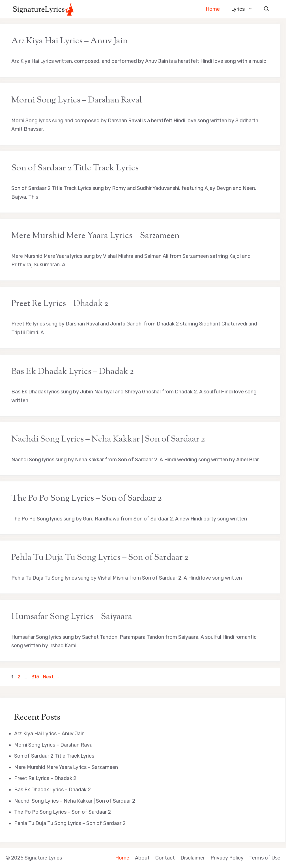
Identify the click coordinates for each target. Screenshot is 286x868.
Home (213, 9)
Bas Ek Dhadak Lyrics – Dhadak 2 (73, 372)
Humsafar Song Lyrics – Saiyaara (72, 617)
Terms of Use (265, 858)
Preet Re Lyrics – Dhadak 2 (60, 304)
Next (51, 677)
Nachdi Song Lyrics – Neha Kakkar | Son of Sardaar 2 (108, 439)
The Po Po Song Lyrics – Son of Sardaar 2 (87, 499)
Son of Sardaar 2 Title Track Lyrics (75, 168)
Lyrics (245, 9)
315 (36, 677)
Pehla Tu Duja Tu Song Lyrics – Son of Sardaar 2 (100, 558)
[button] (266, 9)
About (142, 858)
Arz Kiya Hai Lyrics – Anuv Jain (70, 41)
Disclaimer (193, 858)
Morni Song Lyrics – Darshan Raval (77, 100)
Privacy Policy (227, 858)
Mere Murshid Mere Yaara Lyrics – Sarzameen (95, 236)
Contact (165, 858)
